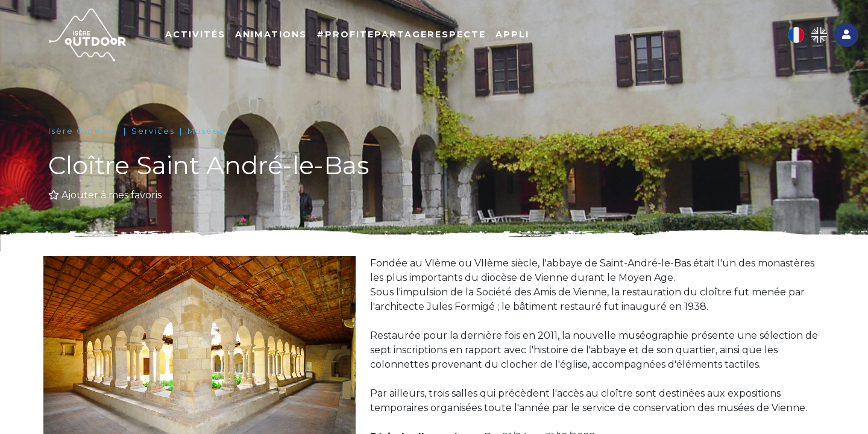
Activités (195, 34)
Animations (271, 34)
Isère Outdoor (83, 131)
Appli (512, 34)
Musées (206, 131)
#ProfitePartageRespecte (401, 34)
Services (153, 131)
